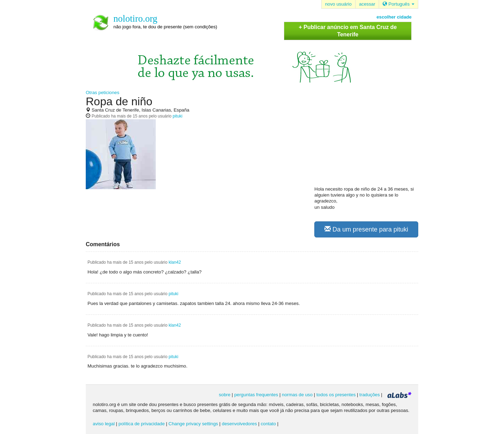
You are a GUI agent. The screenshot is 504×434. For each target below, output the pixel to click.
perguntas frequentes (256, 395)
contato (268, 424)
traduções (370, 395)
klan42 (175, 262)
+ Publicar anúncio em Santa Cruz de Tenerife (348, 31)
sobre (225, 395)
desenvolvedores (239, 424)
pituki (177, 116)
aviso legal (104, 424)
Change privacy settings (193, 424)
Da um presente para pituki (366, 229)
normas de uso (297, 395)
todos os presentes (336, 395)
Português (398, 4)
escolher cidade (394, 17)
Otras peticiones (103, 93)
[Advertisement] (367, 140)
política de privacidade (142, 424)
